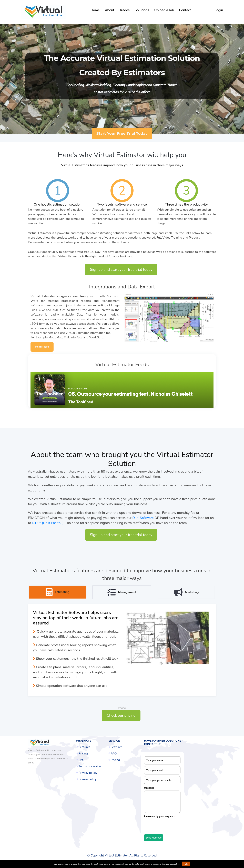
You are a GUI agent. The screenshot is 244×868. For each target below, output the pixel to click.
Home (95, 10)
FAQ (82, 760)
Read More (42, 347)
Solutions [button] (142, 10)
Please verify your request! (160, 816)
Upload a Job (164, 10)
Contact (185, 10)
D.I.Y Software (143, 521)
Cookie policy (88, 779)
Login (219, 10)
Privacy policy (88, 773)
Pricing (83, 753)
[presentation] (170, 826)
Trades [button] (124, 10)
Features (84, 747)
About (109, 10)
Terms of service (90, 766)
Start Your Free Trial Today (122, 133)
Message (149, 788)
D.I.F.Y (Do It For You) (48, 526)
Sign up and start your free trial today (121, 270)
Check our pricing (121, 715)
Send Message (154, 838)
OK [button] (186, 864)
